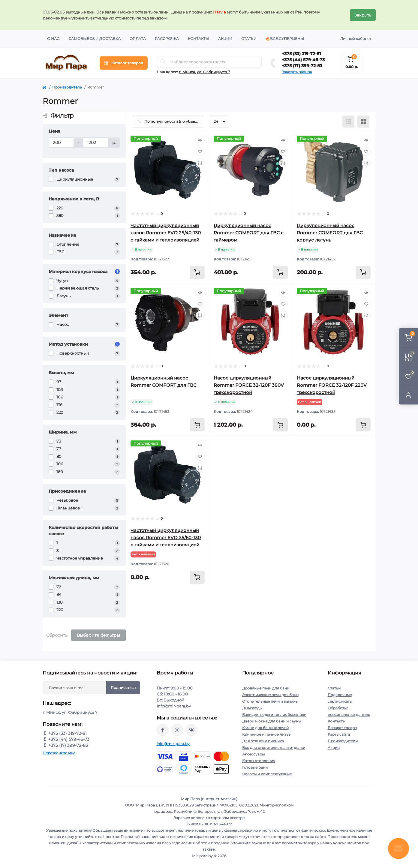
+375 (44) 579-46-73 (303, 60)
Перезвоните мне (59, 753)
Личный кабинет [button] (356, 39)
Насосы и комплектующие (267, 774)
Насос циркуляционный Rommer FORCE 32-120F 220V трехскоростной (332, 385)
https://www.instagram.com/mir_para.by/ (177, 730)
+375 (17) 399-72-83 (302, 66)
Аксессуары (253, 754)
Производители (343, 741)
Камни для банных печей (265, 728)
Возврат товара (342, 728)
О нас (53, 39)
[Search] (163, 62)
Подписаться (123, 688)
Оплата (138, 39)
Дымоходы (252, 708)
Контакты (198, 39)
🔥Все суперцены (285, 39)
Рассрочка (167, 39)
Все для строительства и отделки (274, 748)
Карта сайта (339, 734)
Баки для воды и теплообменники (274, 715)
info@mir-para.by (173, 744)
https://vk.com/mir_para (191, 730)
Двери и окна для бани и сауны (272, 721)
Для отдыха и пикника (263, 741)
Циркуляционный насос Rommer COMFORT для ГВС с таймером (249, 233)
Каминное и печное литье (266, 734)
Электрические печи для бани (270, 695)
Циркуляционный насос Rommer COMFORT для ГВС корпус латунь (330, 233)
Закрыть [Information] (363, 15)
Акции (225, 39)
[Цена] (62, 143)
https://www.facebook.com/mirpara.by (163, 730)
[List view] (348, 122)
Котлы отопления (259, 761)
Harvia (220, 12)
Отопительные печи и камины (270, 701)
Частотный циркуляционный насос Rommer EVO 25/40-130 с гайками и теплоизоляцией (166, 233)
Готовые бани (255, 767)
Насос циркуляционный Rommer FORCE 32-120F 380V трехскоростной (249, 385)
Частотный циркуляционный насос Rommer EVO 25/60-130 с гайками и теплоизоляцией (166, 538)
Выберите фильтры (98, 635)
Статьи (249, 39)
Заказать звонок (297, 72)
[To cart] (197, 272)
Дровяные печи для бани (266, 688)
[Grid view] (363, 122)
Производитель (67, 87)
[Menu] (124, 63)
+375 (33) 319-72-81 (301, 54)
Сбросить (57, 635)
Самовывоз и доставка (95, 39)
